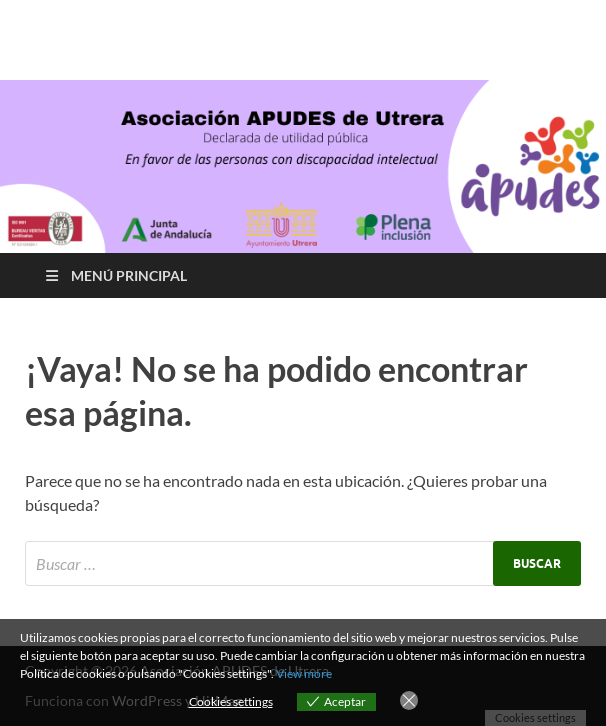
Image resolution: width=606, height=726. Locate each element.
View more (304, 673)
